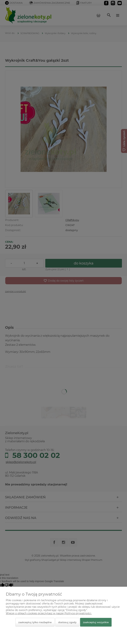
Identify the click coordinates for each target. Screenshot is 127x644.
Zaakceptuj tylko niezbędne (35, 622)
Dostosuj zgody (67, 622)
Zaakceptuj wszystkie (96, 622)
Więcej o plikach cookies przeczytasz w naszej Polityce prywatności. (49, 613)
